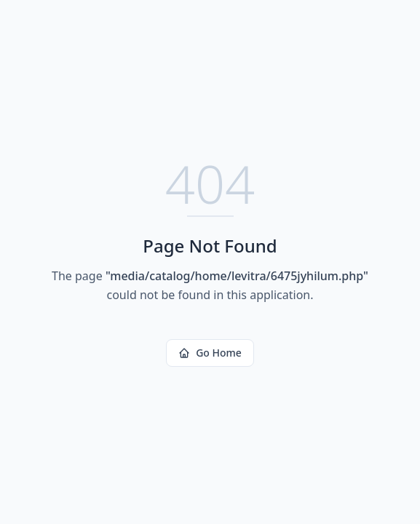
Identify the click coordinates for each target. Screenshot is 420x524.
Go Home (210, 353)
